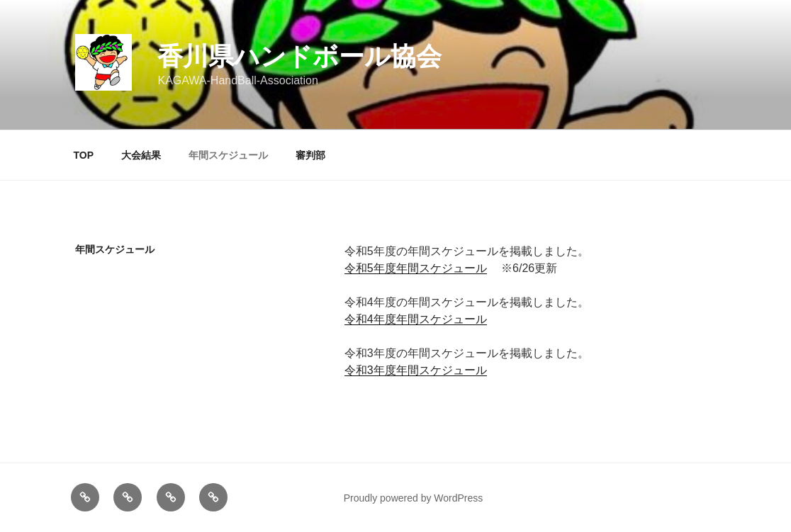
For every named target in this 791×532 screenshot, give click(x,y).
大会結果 (141, 155)
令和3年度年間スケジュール (416, 370)
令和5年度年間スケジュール (416, 268)
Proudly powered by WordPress (414, 498)
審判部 (310, 155)
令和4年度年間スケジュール (416, 319)
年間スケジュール (228, 155)
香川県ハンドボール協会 (299, 56)
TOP (84, 155)
